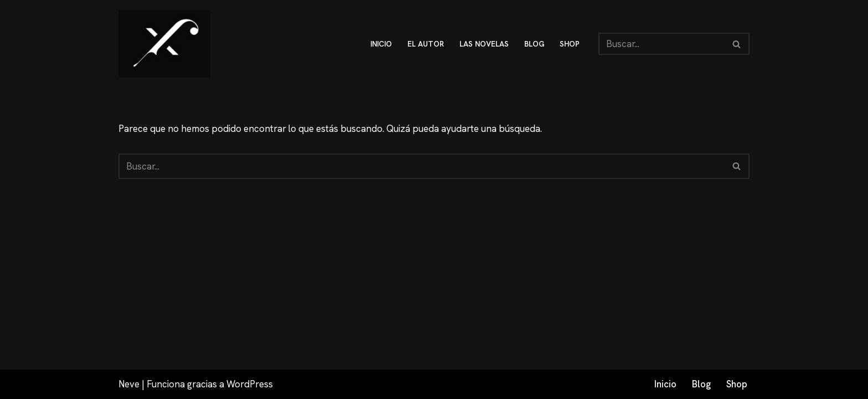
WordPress (250, 384)
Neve (129, 384)
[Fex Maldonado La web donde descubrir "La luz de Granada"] (164, 44)
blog (534, 44)
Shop (737, 384)
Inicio (665, 384)
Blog (701, 384)
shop (570, 44)
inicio (381, 44)
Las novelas (484, 44)
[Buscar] (662, 44)
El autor (426, 44)
